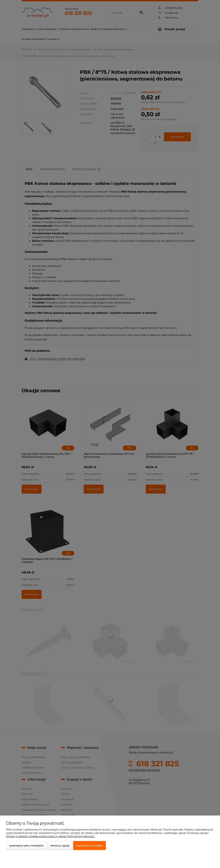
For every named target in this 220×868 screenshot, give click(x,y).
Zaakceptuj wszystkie (90, 845)
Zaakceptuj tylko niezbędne (26, 845)
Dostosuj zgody (60, 845)
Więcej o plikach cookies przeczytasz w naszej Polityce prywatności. (51, 836)
